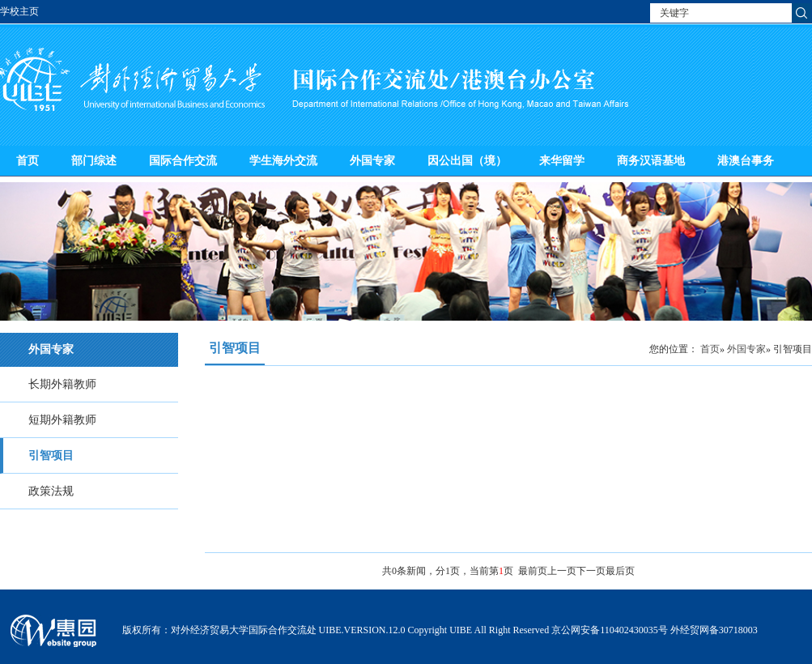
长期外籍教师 (62, 384)
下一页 (591, 571)
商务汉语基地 (651, 161)
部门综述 (94, 161)
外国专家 (372, 161)
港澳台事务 (746, 161)
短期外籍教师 (62, 420)
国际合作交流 (183, 161)
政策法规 (51, 491)
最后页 (620, 571)
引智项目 (51, 455)
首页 (28, 161)
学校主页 (19, 11)
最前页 (533, 571)
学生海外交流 (283, 161)
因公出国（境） (467, 161)
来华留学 (562, 161)
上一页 (562, 571)
